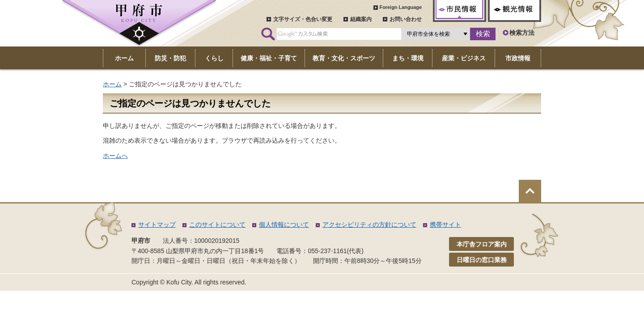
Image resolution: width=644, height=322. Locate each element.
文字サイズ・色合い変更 (303, 19)
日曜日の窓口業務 (482, 260)
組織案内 (361, 19)
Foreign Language (400, 7)
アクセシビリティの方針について (369, 225)
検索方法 (522, 33)
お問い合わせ (406, 19)
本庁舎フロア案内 (482, 244)
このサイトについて (217, 225)
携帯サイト (445, 225)
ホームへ (115, 156)
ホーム (112, 84)
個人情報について (284, 225)
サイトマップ (157, 225)
